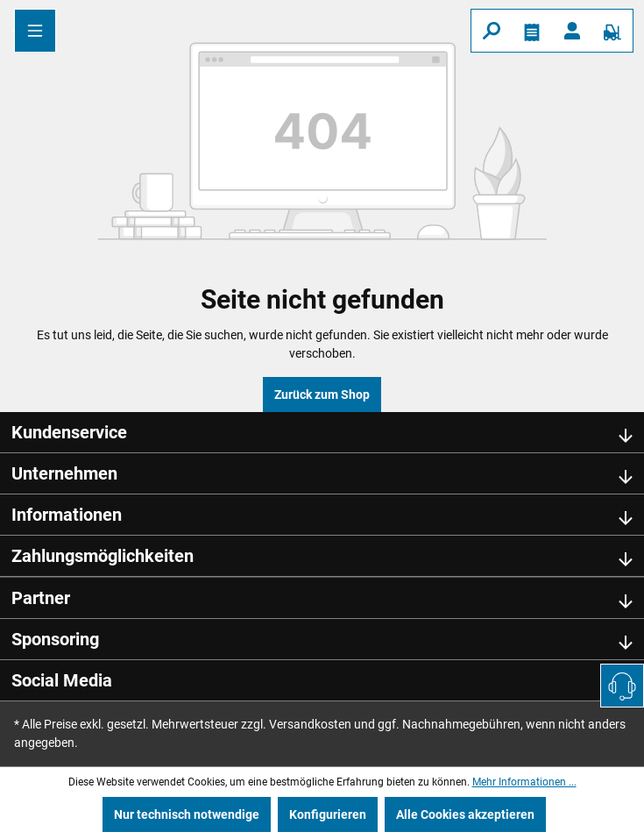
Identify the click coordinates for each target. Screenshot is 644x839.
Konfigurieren (328, 814)
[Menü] (35, 31)
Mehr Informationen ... (524, 782)
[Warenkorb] (612, 31)
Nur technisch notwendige (187, 814)
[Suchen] (492, 31)
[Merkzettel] (532, 31)
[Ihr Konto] (572, 31)
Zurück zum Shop (322, 395)
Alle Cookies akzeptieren (465, 814)
